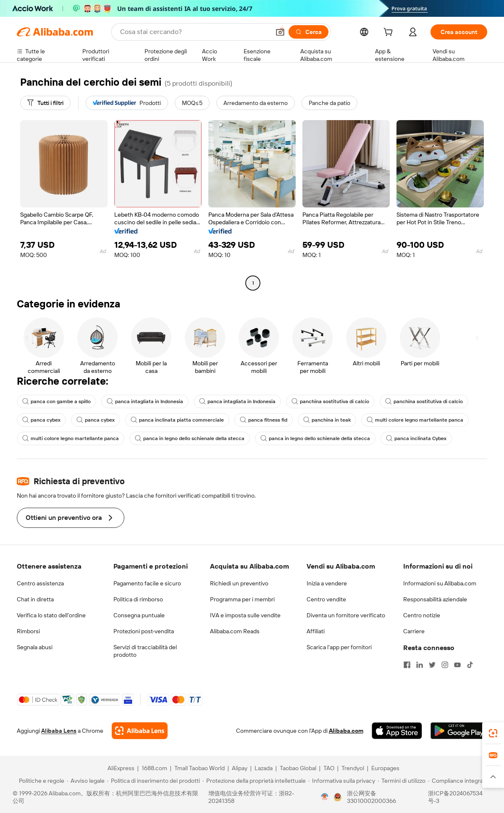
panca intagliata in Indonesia (145, 401)
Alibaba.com (346, 731)
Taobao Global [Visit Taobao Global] (298, 768)
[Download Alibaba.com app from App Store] (397, 731)
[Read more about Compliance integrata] (458, 781)
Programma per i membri (242, 599)
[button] (280, 32)
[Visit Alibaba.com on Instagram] (445, 665)
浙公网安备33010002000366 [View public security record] (371, 797)
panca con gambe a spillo (56, 401)
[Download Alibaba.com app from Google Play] (459, 731)
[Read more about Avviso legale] (86, 781)
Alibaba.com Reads (235, 631)
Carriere (414, 631)
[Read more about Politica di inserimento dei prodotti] (154, 781)
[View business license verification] (325, 797)
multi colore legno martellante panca (415, 420)
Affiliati (316, 631)
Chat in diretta (35, 599)
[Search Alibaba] (194, 32)
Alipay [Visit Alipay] (240, 768)
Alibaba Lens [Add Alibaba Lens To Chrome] (59, 731)
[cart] (390, 33)
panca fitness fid (264, 420)
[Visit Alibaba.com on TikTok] (470, 665)
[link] (493, 733)
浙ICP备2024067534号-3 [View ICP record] (455, 797)
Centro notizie (422, 615)
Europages (385, 768)
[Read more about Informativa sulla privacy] (342, 781)
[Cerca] (308, 32)
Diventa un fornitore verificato (346, 615)
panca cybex (41, 420)
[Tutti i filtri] (45, 103)
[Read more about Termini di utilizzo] (402, 781)
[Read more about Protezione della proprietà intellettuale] (254, 781)
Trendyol (353, 768)
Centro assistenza (40, 583)
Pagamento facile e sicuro (147, 583)
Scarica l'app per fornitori (339, 647)
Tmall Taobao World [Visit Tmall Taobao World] (199, 768)
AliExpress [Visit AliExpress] (121, 768)
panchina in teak (327, 420)
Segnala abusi (35, 647)
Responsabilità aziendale (435, 599)
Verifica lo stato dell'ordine (51, 615)
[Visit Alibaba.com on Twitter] (432, 665)
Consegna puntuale (139, 615)
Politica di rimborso (138, 599)
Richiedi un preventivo (239, 583)
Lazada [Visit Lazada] (264, 768)
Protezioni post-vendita (144, 631)
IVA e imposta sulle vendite (245, 615)
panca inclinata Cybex (416, 438)
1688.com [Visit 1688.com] (154, 768)
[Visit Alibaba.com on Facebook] (407, 665)
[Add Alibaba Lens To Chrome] (140, 731)
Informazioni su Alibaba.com (440, 583)
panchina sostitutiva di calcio (330, 401)
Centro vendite (326, 599)
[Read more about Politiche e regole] (40, 781)
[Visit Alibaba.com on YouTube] (457, 665)
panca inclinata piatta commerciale (177, 420)
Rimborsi (28, 631)
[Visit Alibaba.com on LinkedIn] (420, 665)
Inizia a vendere (327, 583)
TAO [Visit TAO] (329, 768)
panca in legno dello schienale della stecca (190, 438)
